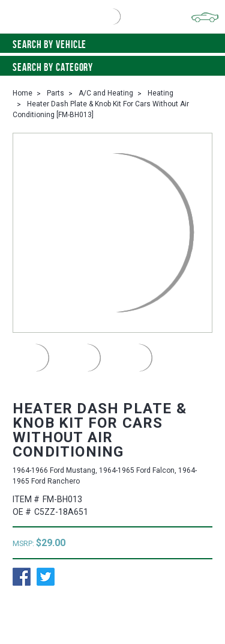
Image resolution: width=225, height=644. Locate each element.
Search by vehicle (112, 44)
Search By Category (112, 67)
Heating (160, 93)
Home (22, 93)
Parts (55, 93)
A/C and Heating (106, 93)
